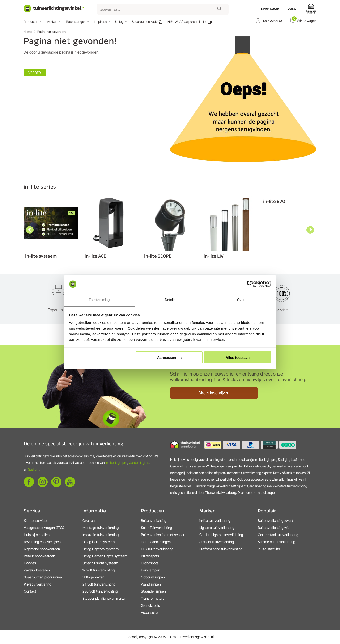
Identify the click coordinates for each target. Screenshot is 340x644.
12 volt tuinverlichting (98, 570)
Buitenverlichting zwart (275, 521)
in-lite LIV (214, 256)
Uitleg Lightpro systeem (100, 549)
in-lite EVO (274, 201)
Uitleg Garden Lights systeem (105, 556)
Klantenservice (35, 521)
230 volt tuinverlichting (100, 591)
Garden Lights (139, 463)
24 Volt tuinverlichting (99, 584)
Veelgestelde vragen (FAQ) (44, 528)
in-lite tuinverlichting (215, 521)
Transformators (153, 598)
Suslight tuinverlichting (217, 542)
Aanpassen (170, 357)
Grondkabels (150, 605)
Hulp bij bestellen (37, 535)
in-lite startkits (269, 549)
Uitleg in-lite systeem (98, 542)
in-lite (110, 463)
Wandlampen (151, 584)
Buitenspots (150, 556)
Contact (30, 591)
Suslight (34, 469)
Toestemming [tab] (99, 299)
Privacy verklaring (38, 584)
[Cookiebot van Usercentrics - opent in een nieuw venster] (250, 284)
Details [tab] (170, 299)
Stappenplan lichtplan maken (104, 598)
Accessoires (150, 613)
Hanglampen (151, 570)
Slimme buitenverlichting (276, 542)
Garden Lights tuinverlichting (221, 535)
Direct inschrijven (214, 393)
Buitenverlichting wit (273, 528)
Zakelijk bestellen (37, 570)
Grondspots (150, 563)
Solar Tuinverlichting (156, 528)
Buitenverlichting (154, 521)
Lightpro (121, 463)
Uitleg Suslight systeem (100, 563)
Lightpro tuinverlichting (217, 528)
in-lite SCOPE (158, 256)
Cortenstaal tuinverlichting (278, 535)
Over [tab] (241, 299)
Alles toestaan (238, 357)
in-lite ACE (96, 256)
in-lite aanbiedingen (156, 542)
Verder (35, 73)
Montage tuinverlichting (100, 528)
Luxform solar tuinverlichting (221, 549)
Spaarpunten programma (43, 577)
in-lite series (40, 187)
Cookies (30, 563)
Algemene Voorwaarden (42, 549)
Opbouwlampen (153, 577)
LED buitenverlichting (157, 549)
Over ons (89, 521)
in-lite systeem (41, 256)
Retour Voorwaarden (39, 556)
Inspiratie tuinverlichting (100, 535)
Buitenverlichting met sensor (163, 535)
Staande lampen (153, 591)
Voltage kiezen (93, 577)
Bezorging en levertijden (42, 542)
